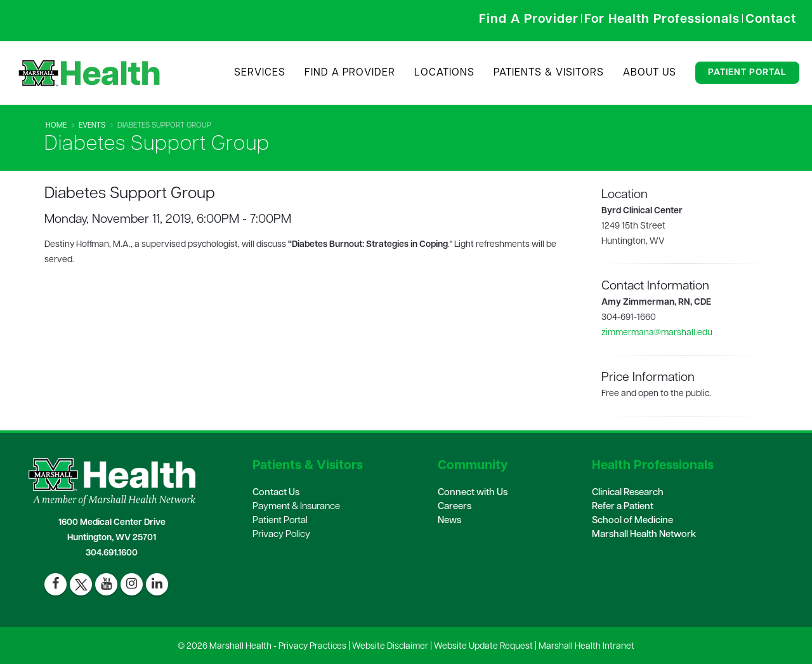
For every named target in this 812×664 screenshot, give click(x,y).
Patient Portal (747, 73)
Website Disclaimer (390, 647)
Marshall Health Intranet (586, 647)
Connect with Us (473, 493)
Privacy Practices (312, 647)
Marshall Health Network (644, 535)
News (449, 521)
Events (92, 126)
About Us (650, 73)
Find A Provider (350, 73)
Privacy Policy (281, 535)
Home (56, 126)
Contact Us (276, 493)
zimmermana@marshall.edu (657, 333)
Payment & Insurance (296, 507)
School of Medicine (632, 521)
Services (260, 73)
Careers (455, 507)
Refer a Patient (623, 507)
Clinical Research (628, 493)
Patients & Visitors (549, 73)
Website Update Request (483, 647)
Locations (444, 73)
